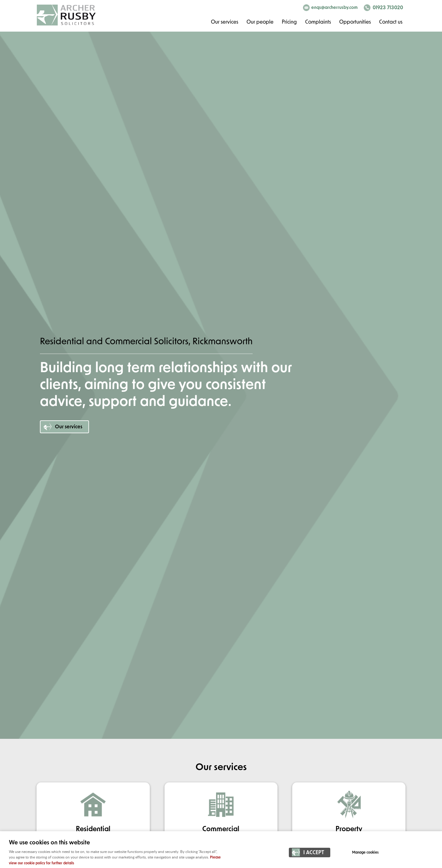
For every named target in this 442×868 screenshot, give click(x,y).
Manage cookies (365, 853)
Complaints (318, 22)
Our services (225, 22)
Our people (260, 22)
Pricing (289, 22)
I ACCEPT (314, 853)
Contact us (391, 22)
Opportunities (355, 22)
